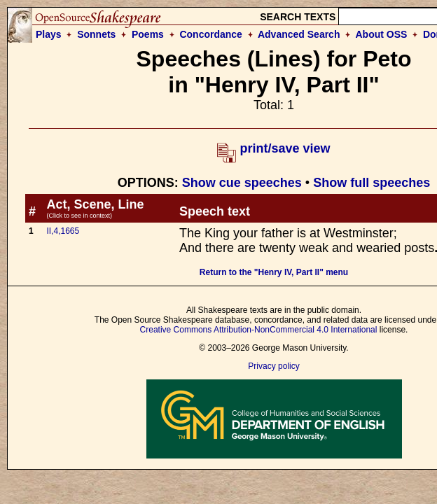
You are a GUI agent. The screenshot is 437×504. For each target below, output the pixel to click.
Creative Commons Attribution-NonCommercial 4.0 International (259, 330)
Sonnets (96, 34)
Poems (148, 34)
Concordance (210, 34)
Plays (49, 34)
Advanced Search (299, 34)
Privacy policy (273, 366)
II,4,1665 (63, 231)
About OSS (382, 34)
